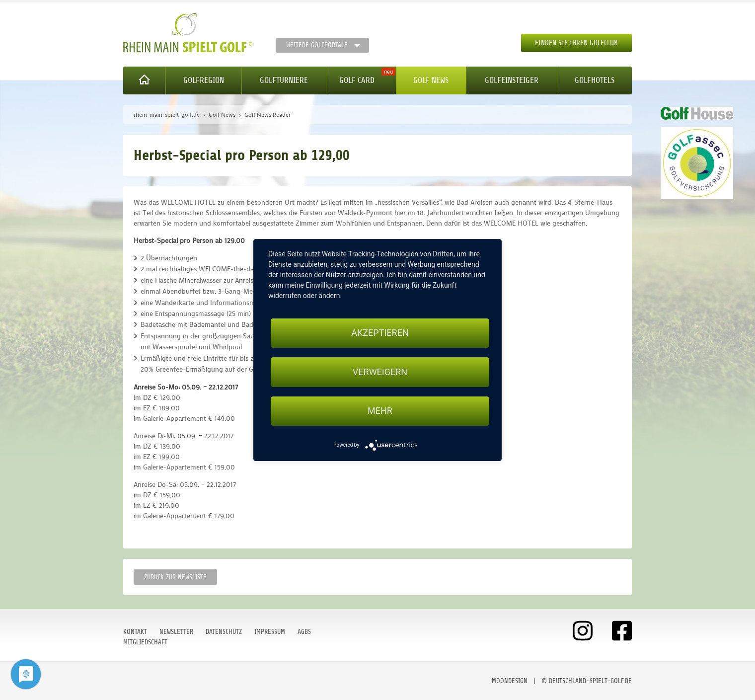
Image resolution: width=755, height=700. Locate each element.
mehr (380, 411)
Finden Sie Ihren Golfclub (576, 43)
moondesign (510, 681)
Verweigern (380, 372)
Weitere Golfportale (317, 45)
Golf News (431, 80)
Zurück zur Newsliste (175, 577)
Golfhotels (595, 80)
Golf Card (357, 80)
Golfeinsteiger (512, 80)
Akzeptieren (380, 333)
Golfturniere (284, 80)
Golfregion (204, 80)
